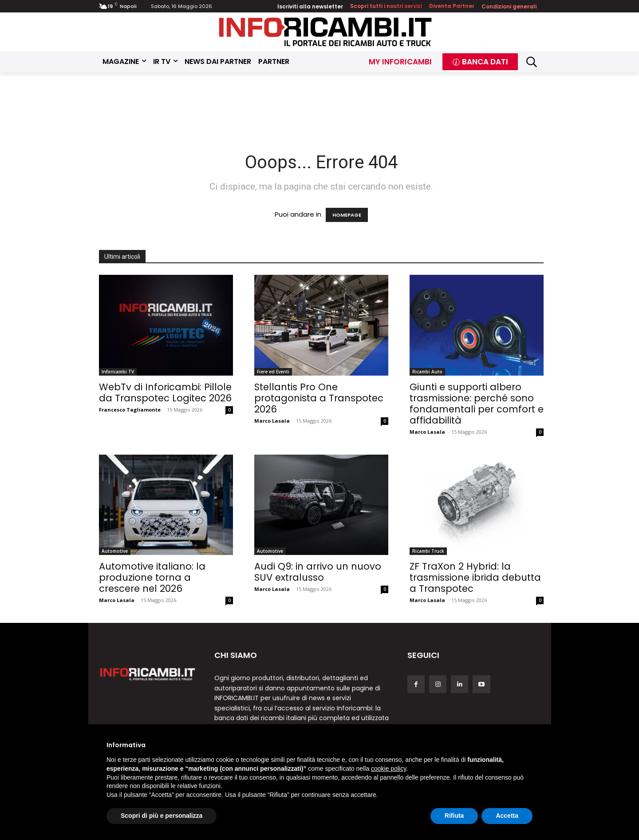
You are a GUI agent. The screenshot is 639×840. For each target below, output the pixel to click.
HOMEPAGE (347, 215)
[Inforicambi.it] (325, 32)
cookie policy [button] (389, 769)
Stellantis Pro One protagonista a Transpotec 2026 (319, 398)
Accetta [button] (507, 816)
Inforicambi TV (118, 372)
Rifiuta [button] (454, 816)
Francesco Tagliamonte (130, 410)
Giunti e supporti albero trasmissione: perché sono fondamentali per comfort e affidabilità (477, 404)
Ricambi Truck (428, 551)
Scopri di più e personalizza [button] (162, 816)
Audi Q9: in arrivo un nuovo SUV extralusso (318, 572)
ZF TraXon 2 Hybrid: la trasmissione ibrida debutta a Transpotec (475, 577)
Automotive (115, 551)
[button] (532, 62)
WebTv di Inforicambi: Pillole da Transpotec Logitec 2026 (165, 392)
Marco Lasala (272, 421)
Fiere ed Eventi (273, 372)
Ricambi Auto (427, 372)
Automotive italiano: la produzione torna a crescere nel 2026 (152, 577)
